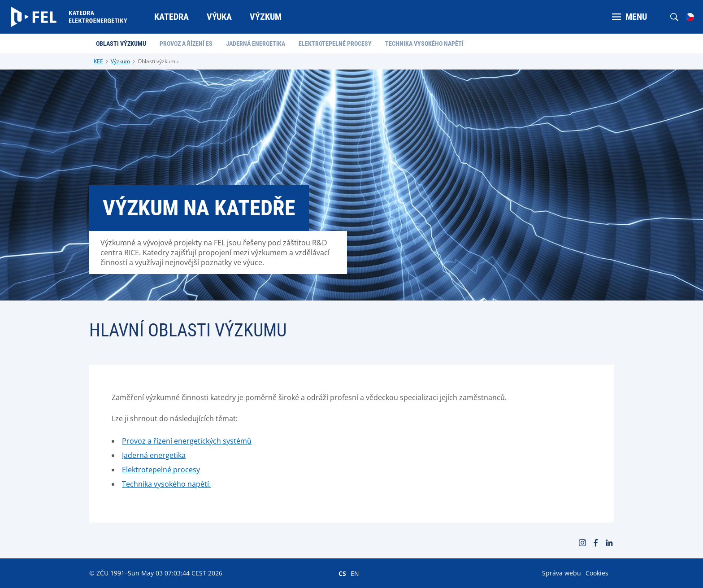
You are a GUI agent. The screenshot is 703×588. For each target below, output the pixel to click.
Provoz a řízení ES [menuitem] (186, 44)
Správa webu (562, 573)
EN (355, 573)
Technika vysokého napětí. (166, 484)
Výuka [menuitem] (219, 17)
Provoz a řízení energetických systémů (187, 441)
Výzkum (120, 61)
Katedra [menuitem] (171, 17)
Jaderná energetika (154, 455)
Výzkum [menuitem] (266, 17)
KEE (98, 61)
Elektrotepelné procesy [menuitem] (335, 44)
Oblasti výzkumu (158, 61)
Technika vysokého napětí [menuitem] (424, 44)
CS (342, 573)
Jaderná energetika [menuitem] (256, 44)
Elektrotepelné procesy (161, 470)
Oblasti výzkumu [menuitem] (121, 44)
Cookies (597, 573)
